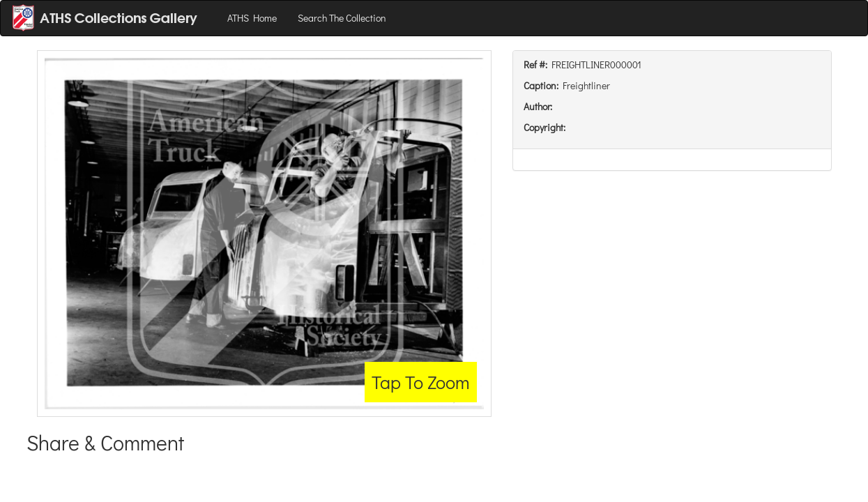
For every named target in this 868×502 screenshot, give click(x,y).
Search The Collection (342, 18)
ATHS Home (252, 18)
